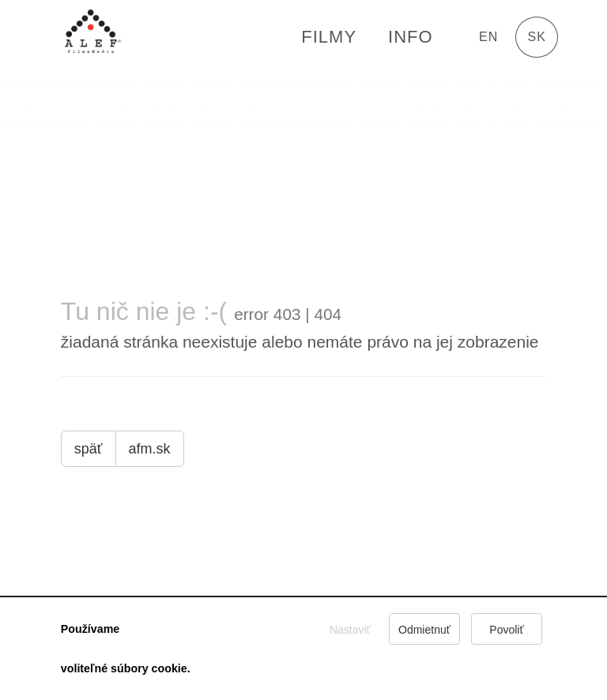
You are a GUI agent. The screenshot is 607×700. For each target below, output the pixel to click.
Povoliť (506, 630)
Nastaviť (350, 630)
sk (537, 37)
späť (89, 449)
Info (411, 37)
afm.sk (150, 449)
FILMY (329, 37)
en (488, 37)
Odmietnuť (424, 630)
